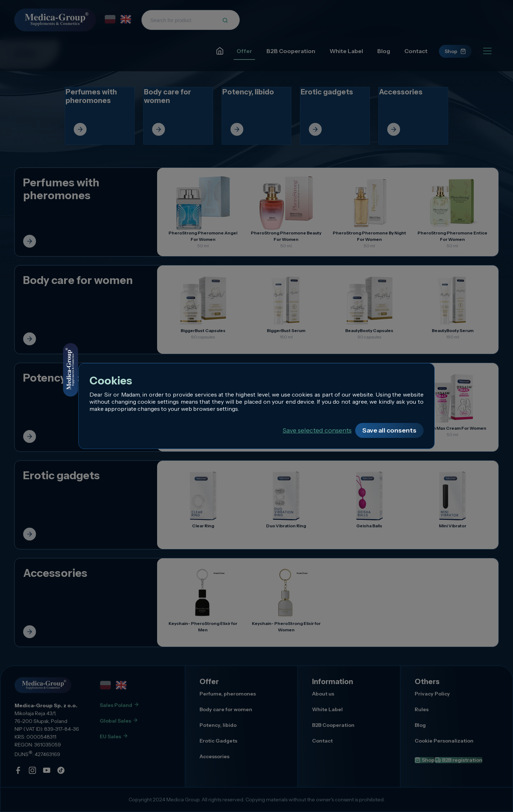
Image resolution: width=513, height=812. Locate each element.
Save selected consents (317, 430)
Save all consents (389, 430)
